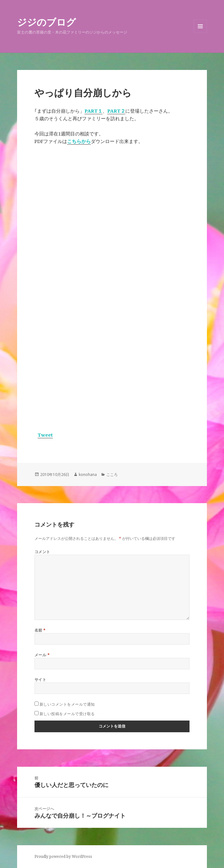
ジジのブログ (47, 22)
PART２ (116, 111)
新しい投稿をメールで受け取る (67, 714)
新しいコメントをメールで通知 (67, 704)
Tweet (45, 435)
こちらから (79, 141)
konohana (88, 475)
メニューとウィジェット (200, 33)
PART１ (93, 111)
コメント (42, 552)
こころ (112, 475)
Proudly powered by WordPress (63, 856)
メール (42, 655)
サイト (40, 680)
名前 (40, 630)
